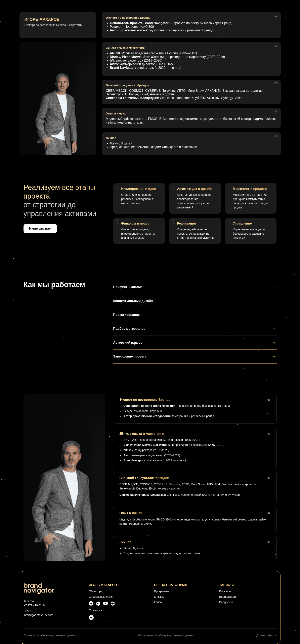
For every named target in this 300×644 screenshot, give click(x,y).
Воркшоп (225, 591)
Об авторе (96, 591)
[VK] (98, 604)
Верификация (228, 597)
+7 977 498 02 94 (35, 605)
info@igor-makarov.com (39, 615)
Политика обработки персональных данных (50, 635)
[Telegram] (91, 604)
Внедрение (226, 602)
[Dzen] (113, 604)
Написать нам (40, 228)
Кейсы (158, 602)
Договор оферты (266, 635)
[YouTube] (105, 604)
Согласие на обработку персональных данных (166, 635)
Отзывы (159, 597)
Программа (161, 591)
